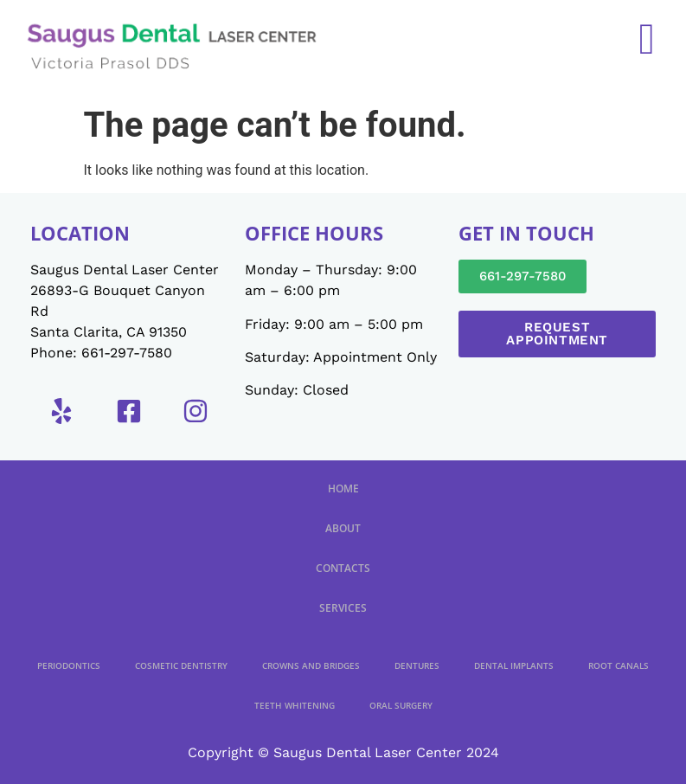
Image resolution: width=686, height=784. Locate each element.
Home (343, 488)
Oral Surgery (401, 705)
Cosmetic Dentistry (181, 665)
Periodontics (69, 665)
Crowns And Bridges (311, 665)
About (343, 528)
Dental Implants (514, 665)
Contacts (343, 568)
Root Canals (619, 665)
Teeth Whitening (295, 705)
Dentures (417, 665)
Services (343, 608)
